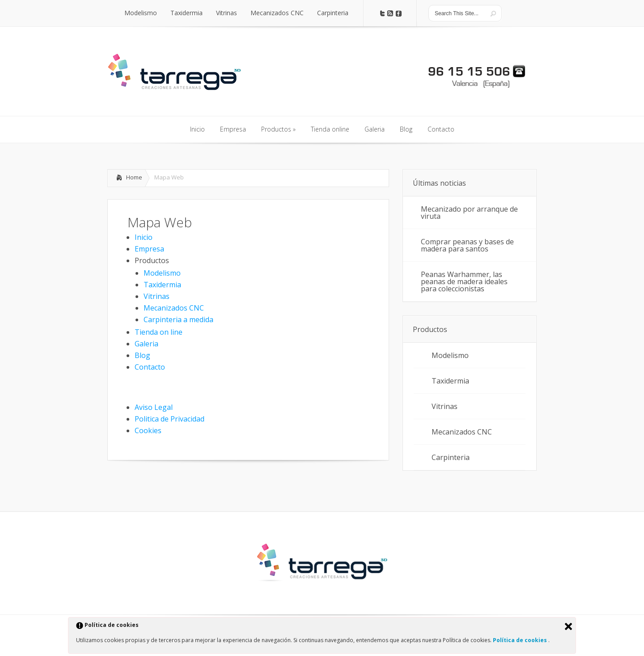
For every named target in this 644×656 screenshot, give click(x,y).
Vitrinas (157, 296)
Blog (142, 355)
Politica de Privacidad (169, 419)
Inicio (144, 237)
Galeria (146, 344)
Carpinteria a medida (178, 319)
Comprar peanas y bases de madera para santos (467, 245)
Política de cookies (521, 640)
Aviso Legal (154, 407)
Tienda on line (159, 332)
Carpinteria (451, 457)
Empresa (149, 249)
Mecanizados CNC (174, 308)
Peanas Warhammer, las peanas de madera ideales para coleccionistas (464, 281)
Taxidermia (162, 285)
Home (134, 177)
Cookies (148, 430)
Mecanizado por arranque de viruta (469, 213)
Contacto (150, 367)
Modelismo (162, 273)
